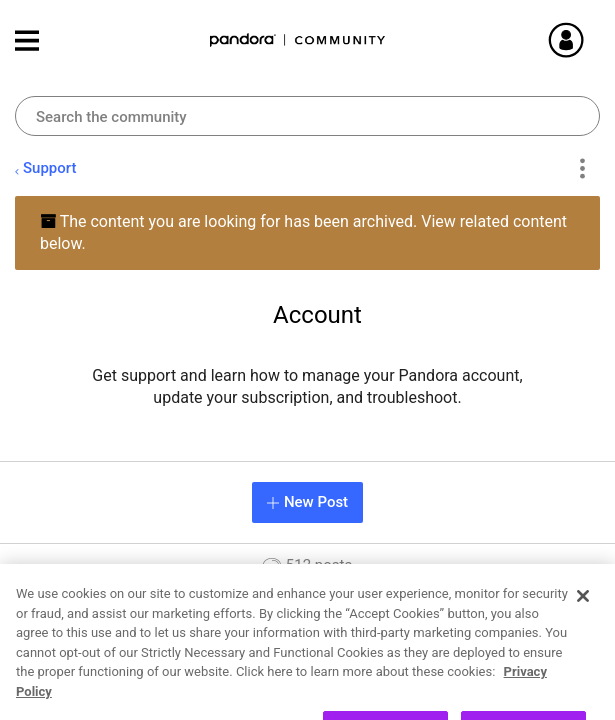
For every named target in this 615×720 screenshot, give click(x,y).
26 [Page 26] (545, 695)
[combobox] (307, 116)
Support (49, 168)
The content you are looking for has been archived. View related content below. (303, 232)
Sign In (590, 40)
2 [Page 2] (438, 695)
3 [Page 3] (472, 695)
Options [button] (581, 169)
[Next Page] (581, 696)
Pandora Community (298, 40)
